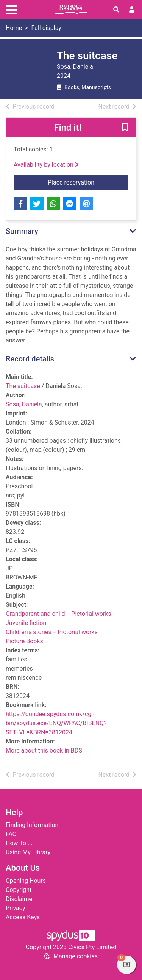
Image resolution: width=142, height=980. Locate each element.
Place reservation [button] (88, 182)
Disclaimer (20, 899)
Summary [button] (22, 231)
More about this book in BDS (44, 750)
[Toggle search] (116, 10)
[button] (125, 128)
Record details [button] (30, 359)
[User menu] (132, 10)
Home (14, 28)
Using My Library (28, 852)
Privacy (16, 908)
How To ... (19, 843)
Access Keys (23, 917)
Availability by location (46, 165)
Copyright (19, 890)
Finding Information (32, 825)
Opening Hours (26, 881)
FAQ (11, 834)
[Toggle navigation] (12, 9)
